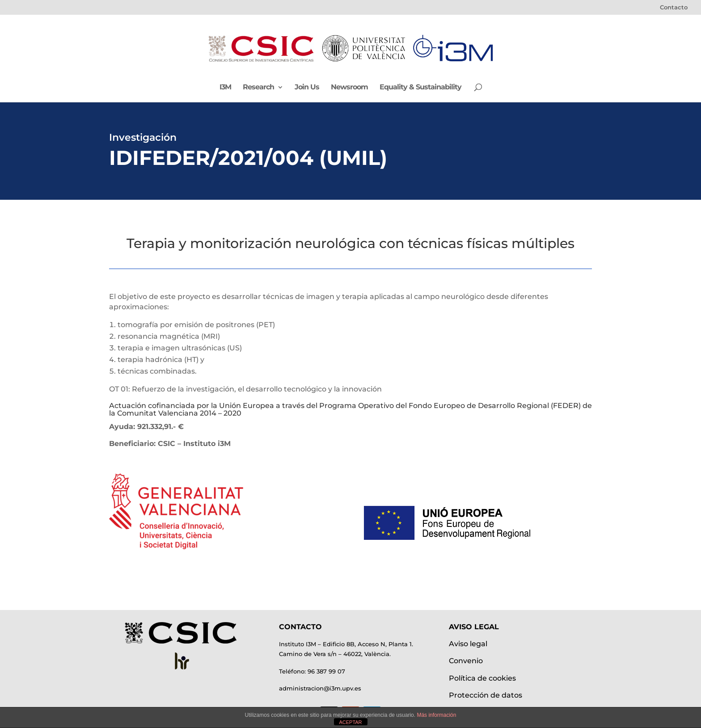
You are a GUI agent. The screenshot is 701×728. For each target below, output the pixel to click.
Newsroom (349, 88)
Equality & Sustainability (420, 88)
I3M (225, 88)
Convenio (466, 661)
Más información (436, 715)
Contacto (674, 8)
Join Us (307, 88)
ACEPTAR (350, 722)
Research (258, 88)
